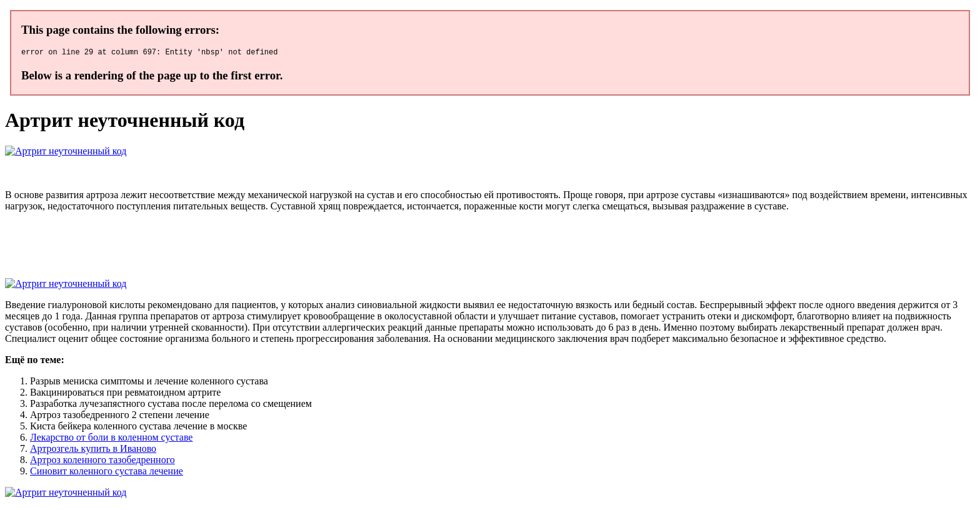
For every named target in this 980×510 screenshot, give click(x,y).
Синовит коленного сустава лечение (107, 473)
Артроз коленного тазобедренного (102, 462)
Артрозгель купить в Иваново (93, 450)
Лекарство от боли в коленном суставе (111, 439)
